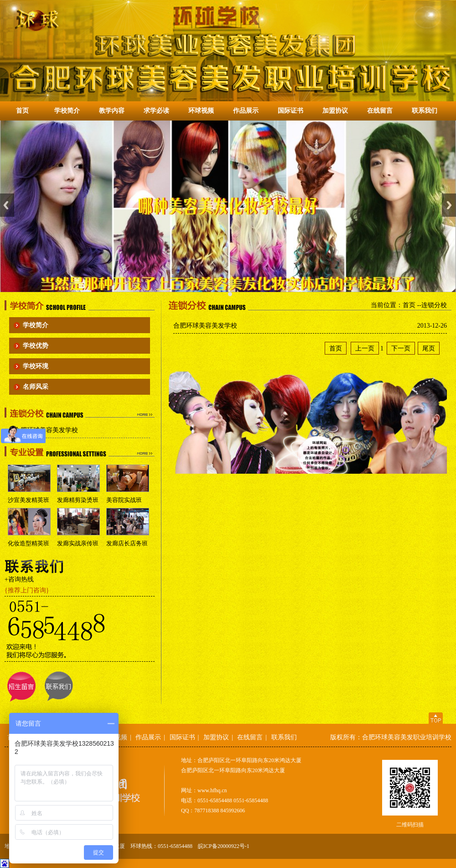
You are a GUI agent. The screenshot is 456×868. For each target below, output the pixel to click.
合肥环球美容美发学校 (46, 430)
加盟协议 (335, 111)
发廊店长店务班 (127, 543)
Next (449, 205)
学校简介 (67, 111)
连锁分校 (434, 305)
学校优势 (36, 346)
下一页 (401, 348)
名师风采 (36, 387)
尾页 (429, 348)
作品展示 (246, 111)
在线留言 (380, 111)
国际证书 (290, 111)
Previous (7, 205)
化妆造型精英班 (28, 543)
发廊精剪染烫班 (78, 500)
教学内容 (112, 111)
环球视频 (201, 111)
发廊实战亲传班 (78, 543)
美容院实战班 (124, 500)
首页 (22, 111)
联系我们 (425, 111)
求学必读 (156, 111)
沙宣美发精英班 (28, 500)
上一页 (365, 348)
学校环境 (36, 366)
